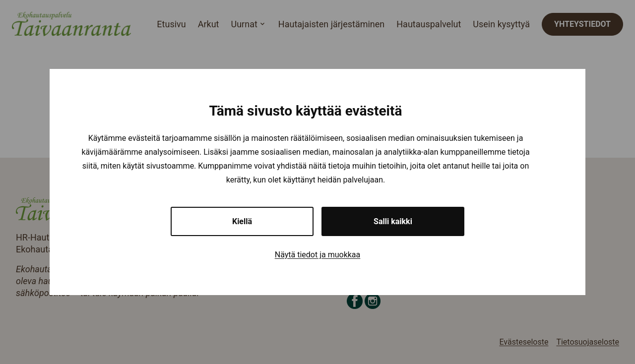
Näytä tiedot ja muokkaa (318, 255)
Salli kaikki (393, 221)
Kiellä (242, 221)
